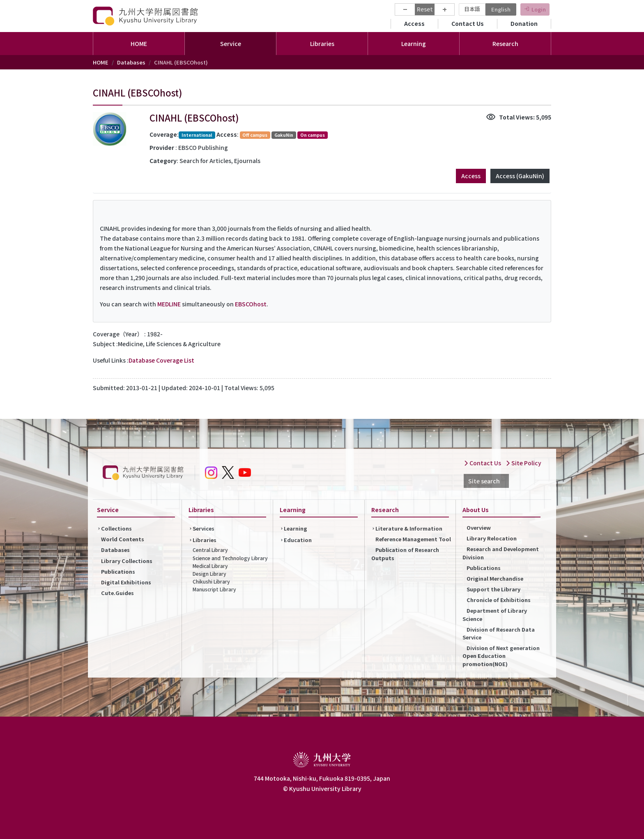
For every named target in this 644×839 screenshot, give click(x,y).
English (501, 9)
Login (539, 9)
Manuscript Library (214, 589)
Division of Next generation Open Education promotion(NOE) (501, 656)
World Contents (123, 539)
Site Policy (523, 463)
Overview (479, 528)
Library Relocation (492, 538)
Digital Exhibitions (126, 582)
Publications (118, 571)
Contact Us (468, 23)
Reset (425, 9)
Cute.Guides (117, 593)
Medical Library (210, 566)
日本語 (472, 9)
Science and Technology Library (230, 558)
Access (414, 23)
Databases (131, 62)
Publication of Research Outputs (405, 554)
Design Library (209, 574)
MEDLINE (169, 304)
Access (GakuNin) (520, 176)
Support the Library (493, 589)
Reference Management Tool (413, 539)
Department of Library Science (495, 614)
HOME (139, 44)
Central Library (210, 550)
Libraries (205, 540)
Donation (524, 23)
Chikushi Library (211, 581)
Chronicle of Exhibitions (499, 600)
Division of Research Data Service (499, 633)
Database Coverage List (161, 360)
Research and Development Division (501, 553)
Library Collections (127, 561)
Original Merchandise (495, 578)
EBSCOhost (251, 304)
